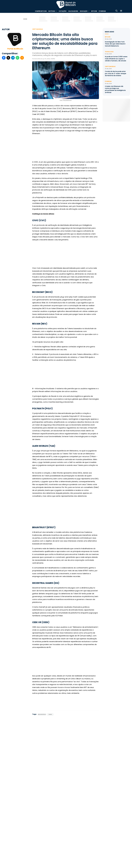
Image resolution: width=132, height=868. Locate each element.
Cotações (63, 11)
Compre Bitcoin (41, 11)
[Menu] (121, 11)
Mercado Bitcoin (42, 714)
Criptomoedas (38, 29)
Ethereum (102, 11)
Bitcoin (94, 11)
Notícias (52, 11)
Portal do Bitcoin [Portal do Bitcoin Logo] (66, 5)
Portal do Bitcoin (15, 49)
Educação (84, 11)
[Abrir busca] (117, 11)
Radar (50, 714)
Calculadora (73, 11)
